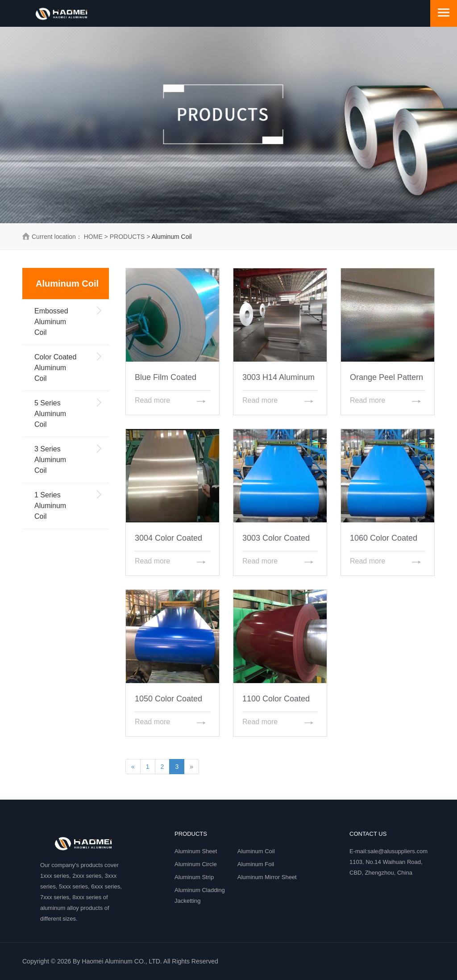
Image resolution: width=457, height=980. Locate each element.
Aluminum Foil (256, 864)
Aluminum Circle (196, 864)
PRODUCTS (127, 237)
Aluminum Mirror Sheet (267, 877)
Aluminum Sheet (196, 851)
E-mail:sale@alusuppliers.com (388, 851)
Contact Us (368, 834)
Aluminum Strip (194, 877)
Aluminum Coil (256, 851)
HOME (93, 237)
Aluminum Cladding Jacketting (200, 895)
